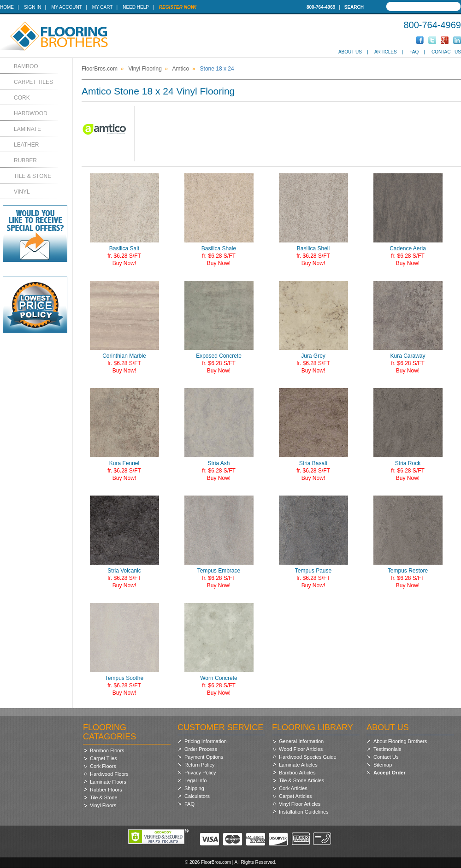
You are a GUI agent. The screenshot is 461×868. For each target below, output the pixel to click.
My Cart (102, 7)
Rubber (25, 160)
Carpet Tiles (33, 82)
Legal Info (195, 780)
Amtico (181, 69)
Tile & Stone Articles (301, 780)
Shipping (194, 788)
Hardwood (31, 113)
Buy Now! (124, 263)
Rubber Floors (106, 790)
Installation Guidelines (304, 812)
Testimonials (387, 749)
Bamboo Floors (107, 750)
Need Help (136, 7)
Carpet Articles (296, 796)
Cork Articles (293, 788)
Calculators (197, 796)
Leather (26, 145)
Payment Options (204, 757)
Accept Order (390, 773)
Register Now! (178, 7)
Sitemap (383, 765)
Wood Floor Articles (301, 749)
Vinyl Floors (103, 805)
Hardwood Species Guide (308, 757)
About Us (350, 52)
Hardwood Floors (109, 774)
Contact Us (446, 52)
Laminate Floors (108, 782)
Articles (386, 52)
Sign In (33, 7)
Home (7, 7)
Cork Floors (103, 766)
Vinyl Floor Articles (300, 804)
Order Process (201, 749)
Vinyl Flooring (145, 69)
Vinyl (22, 192)
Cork (22, 98)
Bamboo (26, 66)
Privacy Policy (200, 773)
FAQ (414, 52)
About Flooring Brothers (400, 741)
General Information (301, 741)
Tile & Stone (33, 176)
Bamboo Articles (297, 773)
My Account (66, 7)
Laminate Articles (298, 765)
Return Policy (199, 765)
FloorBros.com (100, 69)
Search (354, 7)
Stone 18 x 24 (217, 69)
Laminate (27, 129)
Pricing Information (206, 741)
